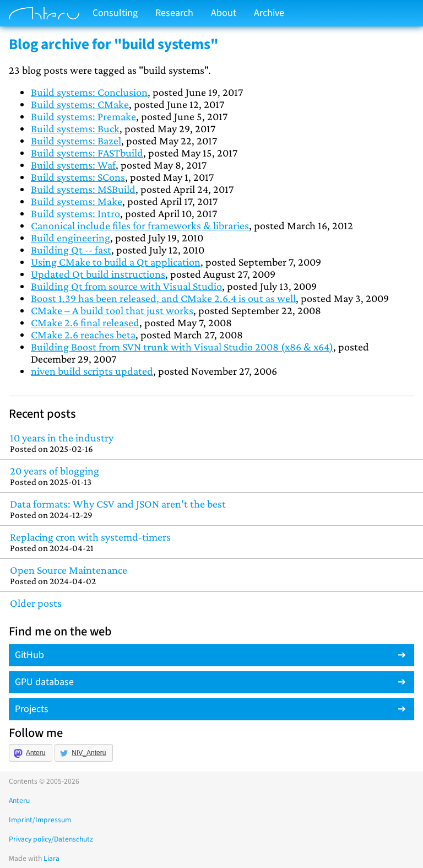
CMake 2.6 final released (85, 322)
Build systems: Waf (73, 165)
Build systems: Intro (75, 213)
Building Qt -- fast (71, 250)
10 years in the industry (211, 443)
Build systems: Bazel (76, 141)
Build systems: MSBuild (83, 189)
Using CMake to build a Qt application (116, 262)
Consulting (115, 13)
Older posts (36, 603)
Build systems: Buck (75, 128)
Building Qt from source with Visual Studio (126, 286)
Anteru (36, 753)
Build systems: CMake (80, 104)
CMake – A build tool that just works (112, 310)
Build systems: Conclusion (89, 92)
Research (174, 13)
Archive (269, 13)
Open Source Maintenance (211, 575)
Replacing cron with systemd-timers (211, 542)
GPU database (44, 682)
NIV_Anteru (89, 753)
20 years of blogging (211, 476)
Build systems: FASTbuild (87, 153)
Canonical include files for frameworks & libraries (140, 225)
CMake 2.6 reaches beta (83, 335)
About (224, 13)
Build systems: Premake (83, 116)
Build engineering (70, 238)
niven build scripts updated (92, 371)
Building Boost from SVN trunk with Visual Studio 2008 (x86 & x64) (182, 347)
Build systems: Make (77, 201)
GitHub (29, 655)
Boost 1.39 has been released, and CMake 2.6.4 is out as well (163, 298)
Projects (32, 709)
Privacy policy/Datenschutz (51, 839)
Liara (51, 858)
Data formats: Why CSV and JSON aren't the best (211, 509)
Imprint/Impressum (40, 820)
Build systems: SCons (78, 177)
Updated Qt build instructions (98, 274)
